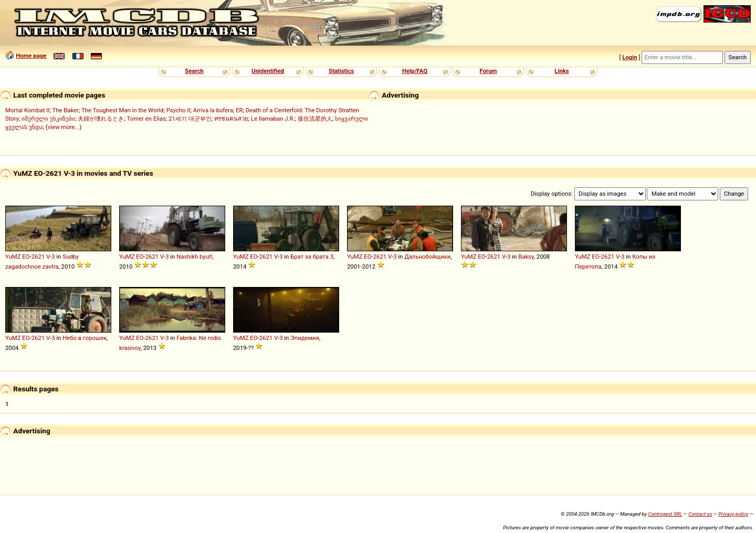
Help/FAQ (415, 71)
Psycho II (178, 110)
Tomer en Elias (146, 119)
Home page (31, 56)
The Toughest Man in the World (123, 110)
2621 (38, 257)
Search (194, 71)
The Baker (65, 110)
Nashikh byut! (194, 257)
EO (26, 257)
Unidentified (268, 71)
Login (629, 57)
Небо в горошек (85, 338)
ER (239, 110)
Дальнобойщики (427, 257)
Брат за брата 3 (312, 257)
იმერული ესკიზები (48, 119)
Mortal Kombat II (27, 110)
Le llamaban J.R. (273, 119)
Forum (489, 71)
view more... (64, 127)
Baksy (526, 257)
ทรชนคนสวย (231, 119)
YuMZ (13, 257)
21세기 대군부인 (190, 119)
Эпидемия (305, 338)
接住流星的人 (315, 119)
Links (561, 71)
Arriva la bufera (213, 110)
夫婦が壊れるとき (101, 119)
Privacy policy (733, 514)
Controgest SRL (665, 514)
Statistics (341, 71)
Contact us (700, 514)
